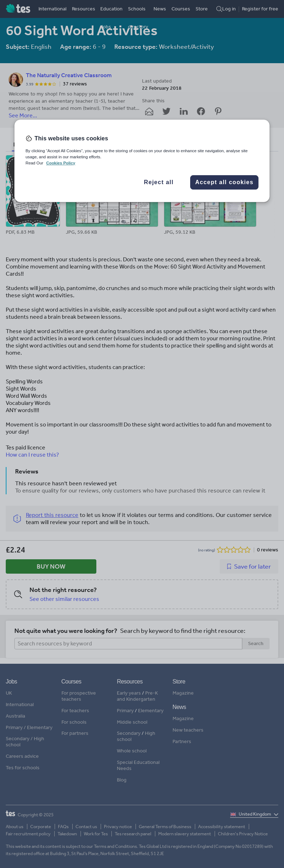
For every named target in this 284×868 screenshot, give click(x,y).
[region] (142, 161)
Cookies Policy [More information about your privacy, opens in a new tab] (61, 163)
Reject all (159, 182)
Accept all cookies (224, 182)
